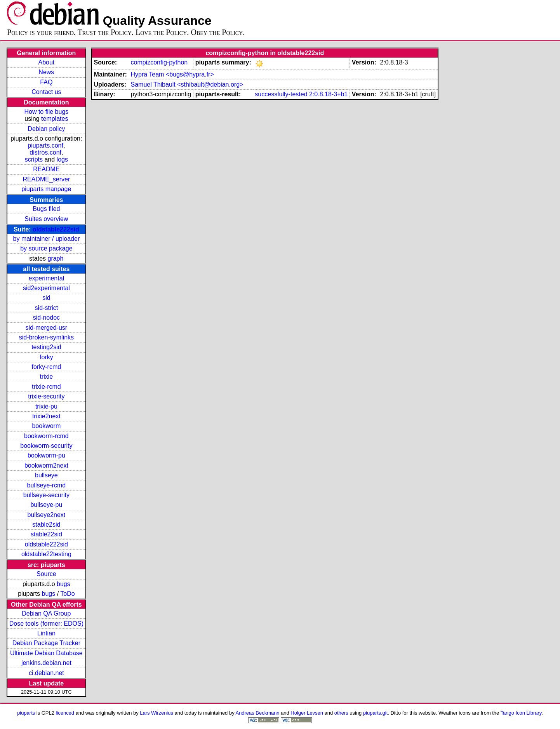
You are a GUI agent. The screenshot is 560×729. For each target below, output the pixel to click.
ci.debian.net (46, 673)
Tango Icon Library (521, 713)
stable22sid (46, 534)
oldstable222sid (56, 229)
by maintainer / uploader (47, 239)
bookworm (46, 426)
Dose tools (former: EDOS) (46, 624)
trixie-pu (46, 406)
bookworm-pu (46, 455)
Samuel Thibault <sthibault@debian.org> (187, 84)
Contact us (46, 92)
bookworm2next (46, 465)
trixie (46, 377)
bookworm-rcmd (46, 436)
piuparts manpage (46, 189)
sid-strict (47, 308)
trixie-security (46, 396)
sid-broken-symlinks (46, 337)
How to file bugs (46, 112)
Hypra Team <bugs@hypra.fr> (172, 74)
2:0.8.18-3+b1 (328, 94)
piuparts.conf (45, 145)
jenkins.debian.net (46, 663)
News (46, 72)
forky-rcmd (47, 367)
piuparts (26, 713)
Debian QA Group (46, 613)
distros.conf (45, 152)
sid (46, 298)
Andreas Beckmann (258, 713)
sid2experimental (46, 288)
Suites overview (46, 219)
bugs (63, 584)
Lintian (46, 633)
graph (55, 258)
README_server (46, 179)
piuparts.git (375, 713)
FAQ (46, 82)
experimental (47, 278)
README (46, 169)
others (341, 713)
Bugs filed (46, 209)
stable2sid (46, 525)
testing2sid (46, 347)
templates (55, 119)
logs (62, 159)
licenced (65, 713)
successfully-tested (281, 94)
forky (46, 357)
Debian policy (46, 129)
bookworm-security (46, 446)
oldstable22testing (46, 554)
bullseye (46, 475)
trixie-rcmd (46, 387)
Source (46, 574)
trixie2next (46, 416)
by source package (46, 248)
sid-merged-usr (47, 328)
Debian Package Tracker (46, 643)
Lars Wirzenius (157, 713)
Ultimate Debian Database (46, 653)
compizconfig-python (159, 62)
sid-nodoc (46, 318)
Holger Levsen (307, 713)
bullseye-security (46, 495)
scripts (34, 159)
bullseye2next (46, 515)
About (46, 62)
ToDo (67, 594)
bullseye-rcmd (47, 485)
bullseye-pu (46, 505)
